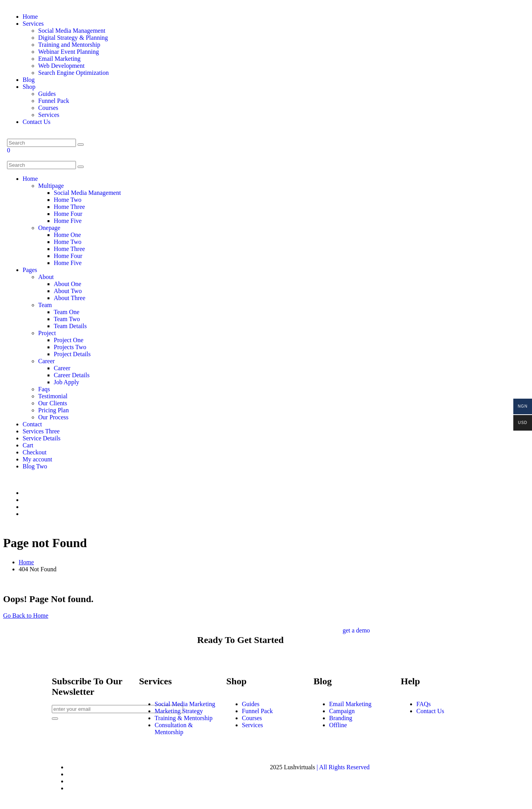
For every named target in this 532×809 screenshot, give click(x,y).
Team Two (67, 319)
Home (30, 17)
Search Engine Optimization (73, 73)
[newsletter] (55, 719)
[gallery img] (8, 480)
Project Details (72, 354)
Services (33, 24)
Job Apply (66, 382)
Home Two (68, 200)
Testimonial (53, 396)
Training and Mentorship (69, 45)
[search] (81, 167)
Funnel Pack (54, 101)
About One (68, 284)
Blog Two (35, 466)
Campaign (342, 711)
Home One (67, 235)
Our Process (53, 417)
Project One (69, 340)
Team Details (70, 326)
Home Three (69, 207)
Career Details (72, 375)
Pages (30, 270)
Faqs (44, 389)
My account (37, 459)
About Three (70, 298)
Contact (32, 424)
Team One (67, 312)
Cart (28, 445)
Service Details (41, 438)
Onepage (49, 228)
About (46, 277)
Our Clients (53, 403)
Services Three (41, 431)
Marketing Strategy (179, 711)
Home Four (68, 214)
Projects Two (70, 347)
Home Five (68, 221)
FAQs (424, 704)
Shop (29, 87)
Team (45, 305)
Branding (341, 718)
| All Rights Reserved (343, 767)
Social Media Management (72, 31)
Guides (47, 94)
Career (47, 361)
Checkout (34, 452)
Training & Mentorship (184, 718)
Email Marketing (59, 59)
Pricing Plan (54, 410)
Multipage (51, 186)
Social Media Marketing (185, 704)
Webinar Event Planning (69, 52)
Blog (29, 80)
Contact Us (37, 122)
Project (47, 333)
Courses (48, 108)
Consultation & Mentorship (174, 729)
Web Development (61, 66)
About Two (68, 291)
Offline (338, 725)
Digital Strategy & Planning (73, 38)
